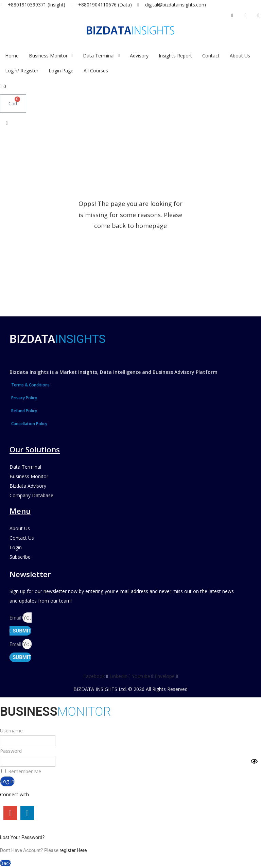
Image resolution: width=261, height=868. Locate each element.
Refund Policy (24, 411)
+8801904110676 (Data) (105, 5)
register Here (73, 850)
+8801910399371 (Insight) (37, 5)
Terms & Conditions (30, 385)
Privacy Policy (24, 398)
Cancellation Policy (29, 424)
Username (11, 731)
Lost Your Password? (22, 837)
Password (11, 751)
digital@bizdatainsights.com (176, 5)
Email (16, 618)
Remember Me (21, 771)
